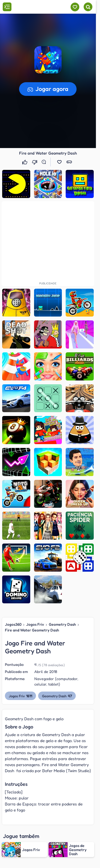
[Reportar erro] (45, 162)
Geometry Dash (62, 624)
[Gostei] (25, 162)
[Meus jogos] (75, 7)
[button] (48, 60)
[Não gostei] (35, 162)
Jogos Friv (35, 624)
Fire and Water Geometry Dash (32, 630)
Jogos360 (13, 624)
